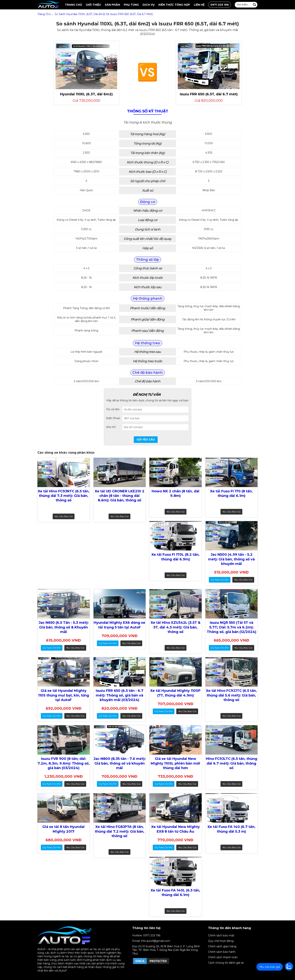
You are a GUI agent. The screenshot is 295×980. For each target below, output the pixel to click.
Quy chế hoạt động (221, 941)
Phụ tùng (131, 5)
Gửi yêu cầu (146, 440)
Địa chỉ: (111, 427)
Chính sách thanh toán (223, 957)
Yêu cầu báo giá (64, 516)
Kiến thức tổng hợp (174, 5)
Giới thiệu (93, 5)
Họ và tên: (113, 409)
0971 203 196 (220, 5)
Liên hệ (199, 5)
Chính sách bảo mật (221, 935)
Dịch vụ (149, 5)
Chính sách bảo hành (222, 952)
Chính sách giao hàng (222, 946)
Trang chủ (73, 5)
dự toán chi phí (220, 580)
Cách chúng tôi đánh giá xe (226, 963)
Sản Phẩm (112, 5)
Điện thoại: (113, 418)
